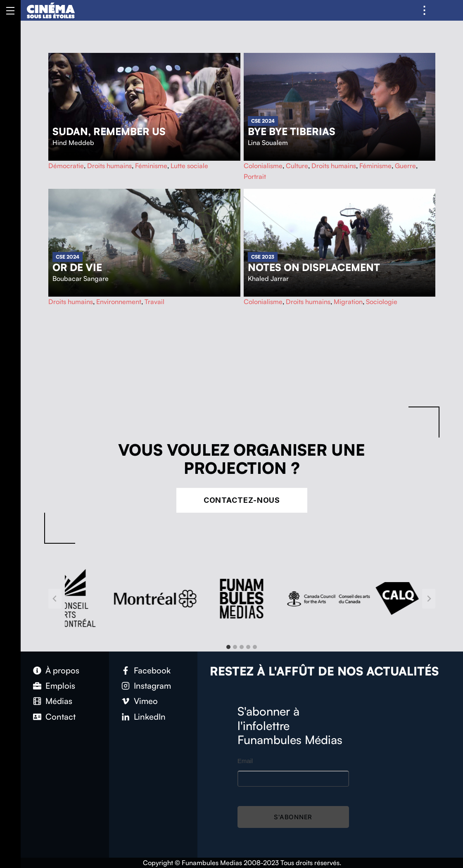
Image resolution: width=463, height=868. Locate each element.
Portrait (255, 176)
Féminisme (151, 166)
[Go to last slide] (55, 599)
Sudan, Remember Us (109, 131)
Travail (154, 302)
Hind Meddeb (73, 143)
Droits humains (109, 166)
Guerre (405, 166)
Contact (61, 717)
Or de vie (77, 267)
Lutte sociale (189, 166)
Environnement (119, 302)
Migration (348, 302)
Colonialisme (263, 166)
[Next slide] (429, 599)
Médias (59, 701)
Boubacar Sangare (81, 278)
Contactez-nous (242, 500)
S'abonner (293, 817)
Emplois (60, 686)
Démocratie (66, 166)
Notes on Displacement (314, 267)
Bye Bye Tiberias (292, 131)
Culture (297, 166)
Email (245, 761)
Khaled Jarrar (268, 278)
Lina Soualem (268, 143)
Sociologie (382, 302)
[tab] (228, 647)
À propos (62, 670)
